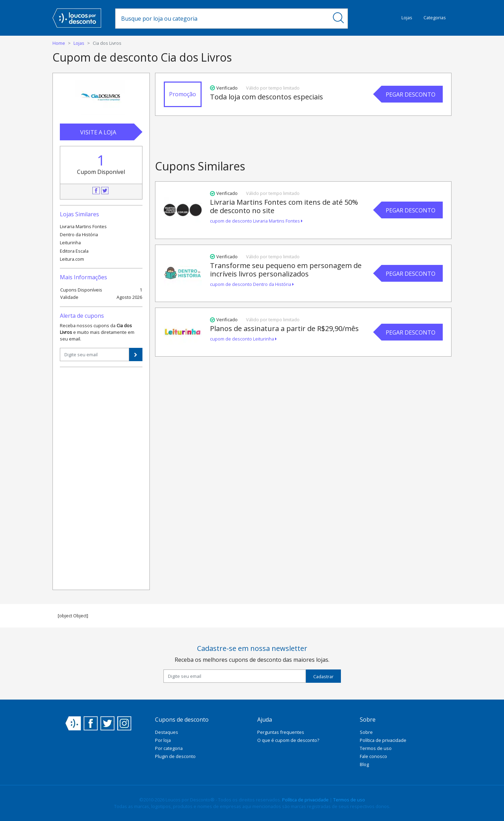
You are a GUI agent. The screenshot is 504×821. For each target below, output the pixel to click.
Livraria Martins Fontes (83, 226)
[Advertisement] (101, 478)
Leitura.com (72, 259)
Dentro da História (79, 234)
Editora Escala (74, 251)
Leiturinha (70, 243)
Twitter (105, 191)
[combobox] (222, 19)
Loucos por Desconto (73, 723)
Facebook (96, 191)
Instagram (124, 723)
